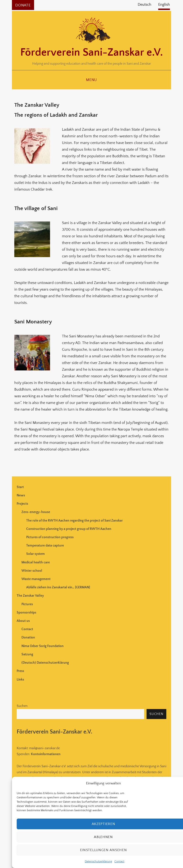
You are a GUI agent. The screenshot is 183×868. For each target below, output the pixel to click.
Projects (22, 504)
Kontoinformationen (46, 754)
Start (20, 487)
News (21, 495)
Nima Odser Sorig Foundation (43, 646)
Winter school (32, 571)
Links (20, 680)
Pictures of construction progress (50, 537)
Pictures (27, 604)
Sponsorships (26, 613)
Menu (91, 80)
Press (20, 671)
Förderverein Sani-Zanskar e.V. (91, 53)
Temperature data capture (45, 546)
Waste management (36, 579)
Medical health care (36, 562)
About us (23, 621)
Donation (28, 638)
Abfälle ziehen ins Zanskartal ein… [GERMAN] (58, 587)
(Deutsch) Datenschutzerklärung (45, 663)
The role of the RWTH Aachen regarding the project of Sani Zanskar (74, 521)
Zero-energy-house (36, 512)
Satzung (27, 654)
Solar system (36, 554)
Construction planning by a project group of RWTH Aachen (69, 529)
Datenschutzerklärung (98, 861)
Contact (119, 861)
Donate (23, 5)
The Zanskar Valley (30, 596)
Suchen (22, 706)
